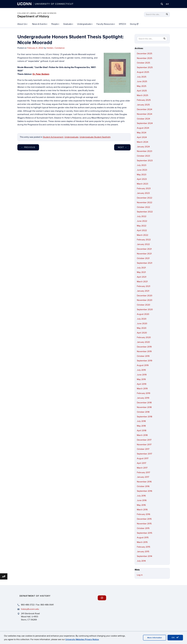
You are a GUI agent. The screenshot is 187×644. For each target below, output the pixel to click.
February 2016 (143, 514)
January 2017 (143, 477)
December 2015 (144, 519)
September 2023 (145, 161)
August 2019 (143, 365)
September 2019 (144, 361)
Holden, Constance (56, 48)
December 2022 (144, 198)
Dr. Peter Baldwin (41, 74)
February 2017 (143, 472)
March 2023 (142, 184)
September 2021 (144, 263)
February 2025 (144, 100)
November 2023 (144, 151)
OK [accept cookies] (175, 637)
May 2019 (141, 379)
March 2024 (142, 142)
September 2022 (145, 212)
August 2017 (143, 458)
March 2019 (142, 389)
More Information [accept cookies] (155, 638)
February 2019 (143, 393)
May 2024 (142, 133)
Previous (28, 147)
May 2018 (141, 426)
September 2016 (144, 491)
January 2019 (143, 398)
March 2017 (142, 468)
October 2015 (143, 528)
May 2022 (142, 226)
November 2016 (144, 482)
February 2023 (144, 188)
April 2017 (141, 463)
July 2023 (142, 165)
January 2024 (143, 147)
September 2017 (144, 454)
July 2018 (141, 421)
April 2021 (142, 277)
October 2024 (143, 119)
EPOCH (122, 24)
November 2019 (144, 351)
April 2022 (142, 230)
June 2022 (142, 221)
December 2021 (144, 249)
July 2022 (142, 216)
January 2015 (143, 552)
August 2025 (143, 72)
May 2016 (141, 505)
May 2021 (141, 272)
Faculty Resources (106, 24)
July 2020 (142, 319)
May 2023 (142, 175)
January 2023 (143, 193)
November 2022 (144, 203)
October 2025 (143, 63)
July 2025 (142, 77)
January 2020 (143, 342)
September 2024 (145, 123)
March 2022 (142, 235)
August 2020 (143, 314)
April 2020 (142, 333)
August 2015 (143, 538)
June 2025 (142, 81)
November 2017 (144, 445)
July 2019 (141, 370)
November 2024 (144, 114)
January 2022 (143, 244)
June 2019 (142, 375)
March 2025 (142, 95)
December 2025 (144, 54)
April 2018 (142, 431)
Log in (140, 575)
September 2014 (144, 556)
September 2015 (144, 533)
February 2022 (144, 240)
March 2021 (142, 282)
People (55, 24)
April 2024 (142, 137)
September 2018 (144, 417)
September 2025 (145, 67)
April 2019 (142, 384)
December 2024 (144, 109)
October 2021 (143, 258)
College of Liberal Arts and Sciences (37, 13)
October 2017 (143, 449)
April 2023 (142, 179)
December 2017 (144, 440)
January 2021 (143, 291)
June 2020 (142, 324)
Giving (134, 24)
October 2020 (143, 305)
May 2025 (142, 86)
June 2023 (142, 170)
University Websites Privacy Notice (82, 639)
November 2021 (144, 254)
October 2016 (143, 486)
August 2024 (143, 128)
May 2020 (142, 328)
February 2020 (144, 337)
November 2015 (144, 524)
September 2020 (145, 310)
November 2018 (144, 407)
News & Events (40, 24)
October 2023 (143, 156)
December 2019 (144, 347)
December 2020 (145, 296)
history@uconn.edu (30, 609)
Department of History (33, 16)
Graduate (68, 24)
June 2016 (142, 500)
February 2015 (143, 547)
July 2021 (141, 268)
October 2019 (143, 356)
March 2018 (142, 435)
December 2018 (144, 403)
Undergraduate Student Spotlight (95, 137)
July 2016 (141, 496)
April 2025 (142, 91)
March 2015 (142, 542)
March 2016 (142, 510)
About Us (22, 24)
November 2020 (145, 300)
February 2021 (143, 286)
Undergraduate (85, 24)
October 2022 (143, 207)
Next (122, 147)
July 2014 (141, 561)
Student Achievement (53, 137)
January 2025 (143, 105)
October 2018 (143, 412)
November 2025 (144, 58)
